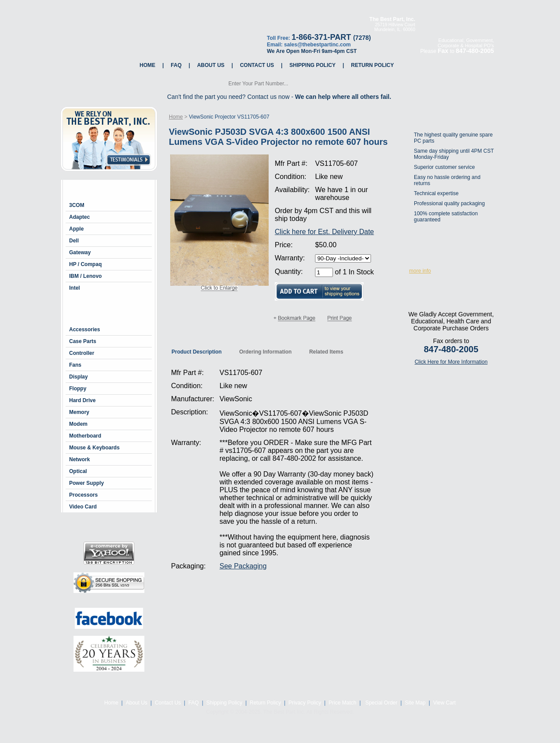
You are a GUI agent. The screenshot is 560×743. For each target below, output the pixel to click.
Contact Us (257, 65)
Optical (78, 471)
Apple (76, 229)
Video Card (83, 507)
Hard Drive (82, 400)
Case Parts (83, 341)
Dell (74, 241)
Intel (75, 288)
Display (79, 377)
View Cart (444, 703)
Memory (79, 412)
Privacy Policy (305, 703)
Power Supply (86, 483)
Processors (83, 495)
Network (79, 459)
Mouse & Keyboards (94, 448)
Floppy (78, 389)
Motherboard (85, 436)
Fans (75, 365)
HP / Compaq (85, 264)
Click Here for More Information (451, 362)
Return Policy (372, 65)
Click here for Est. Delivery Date (324, 232)
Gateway (80, 252)
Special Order (381, 703)
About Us (211, 65)
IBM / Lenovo (86, 276)
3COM (77, 205)
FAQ (176, 65)
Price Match (342, 703)
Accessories (85, 329)
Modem (78, 424)
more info (420, 271)
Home (147, 65)
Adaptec (79, 217)
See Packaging (243, 566)
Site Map (415, 703)
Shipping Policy (313, 65)
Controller (82, 353)
